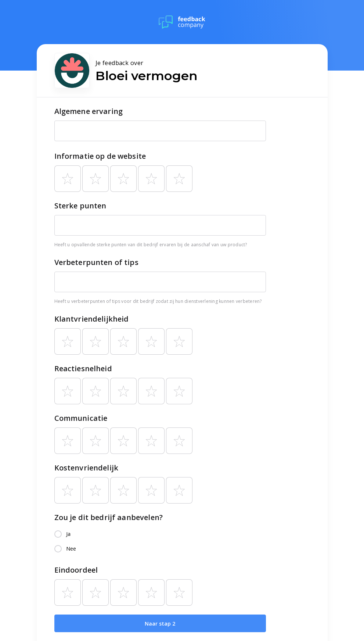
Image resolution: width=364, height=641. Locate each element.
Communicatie (81, 418)
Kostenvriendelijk (87, 468)
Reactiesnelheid (83, 368)
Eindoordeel (76, 570)
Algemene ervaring (89, 111)
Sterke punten (80, 206)
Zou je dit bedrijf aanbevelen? (109, 517)
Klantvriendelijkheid (92, 319)
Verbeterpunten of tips (96, 262)
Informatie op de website (100, 156)
